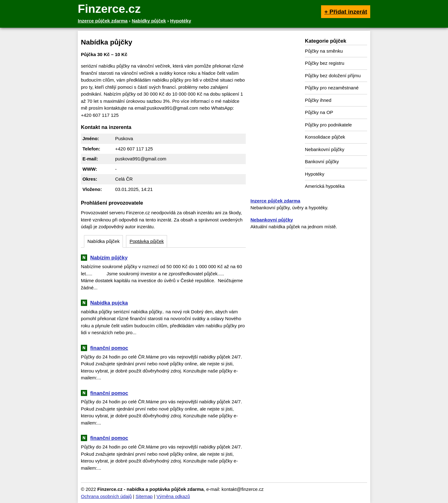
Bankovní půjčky (322, 161)
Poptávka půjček (147, 241)
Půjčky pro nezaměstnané (332, 88)
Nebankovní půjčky (325, 149)
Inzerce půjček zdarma (275, 201)
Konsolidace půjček (325, 137)
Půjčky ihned (318, 100)
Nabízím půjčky (109, 258)
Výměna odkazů (173, 496)
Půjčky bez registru (325, 63)
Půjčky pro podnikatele (328, 125)
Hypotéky (315, 174)
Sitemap (144, 496)
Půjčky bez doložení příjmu (333, 76)
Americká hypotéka (325, 186)
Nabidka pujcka (109, 303)
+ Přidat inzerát (346, 12)
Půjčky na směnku (324, 51)
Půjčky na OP (319, 112)
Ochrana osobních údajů (106, 496)
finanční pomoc (109, 348)
